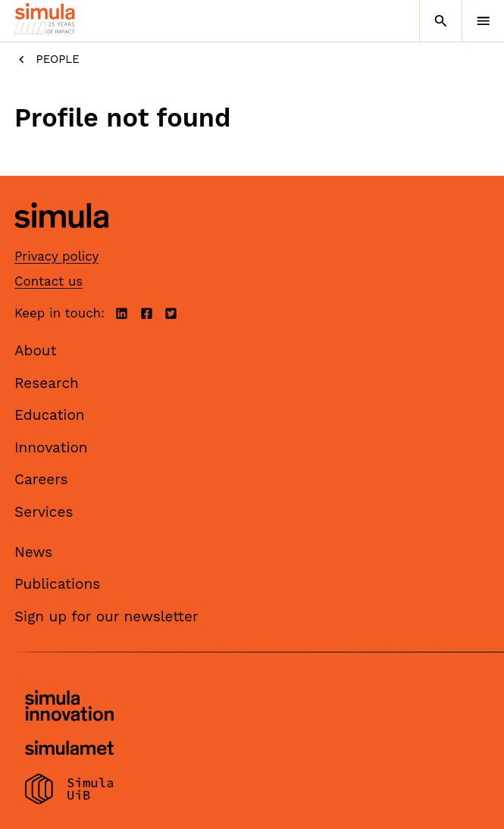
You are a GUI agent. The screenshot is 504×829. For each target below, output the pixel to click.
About (36, 350)
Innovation (51, 447)
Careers (41, 479)
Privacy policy (56, 256)
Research (47, 383)
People (47, 59)
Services (44, 512)
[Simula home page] (61, 239)
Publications (57, 584)
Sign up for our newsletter (106, 616)
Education (50, 415)
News (33, 552)
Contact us (49, 281)
